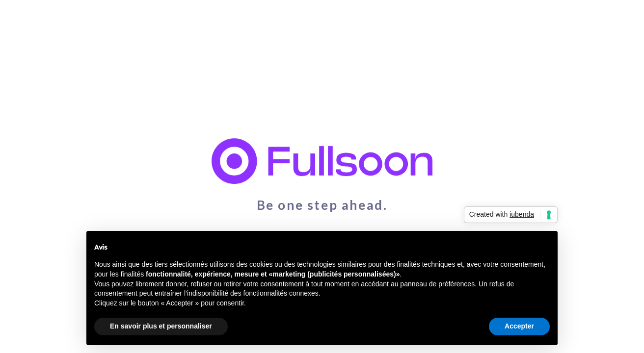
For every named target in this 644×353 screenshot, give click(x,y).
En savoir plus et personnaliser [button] (161, 326)
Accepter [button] (519, 326)
